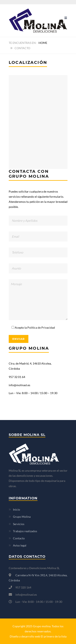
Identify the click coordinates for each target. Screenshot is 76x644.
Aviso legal (20, 545)
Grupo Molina (22, 517)
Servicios (19, 524)
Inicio (17, 509)
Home (43, 43)
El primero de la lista (54, 636)
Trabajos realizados (25, 531)
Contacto (19, 538)
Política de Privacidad (41, 328)
